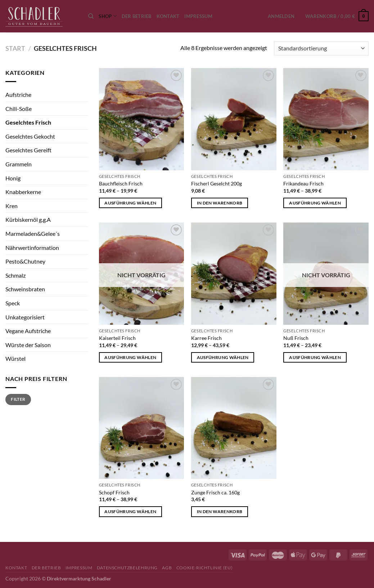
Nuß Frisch (296, 338)
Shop (107, 16)
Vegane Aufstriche (28, 331)
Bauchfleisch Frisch (121, 183)
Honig (13, 178)
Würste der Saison (28, 345)
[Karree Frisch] (234, 274)
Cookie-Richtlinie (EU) (204, 568)
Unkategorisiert (25, 317)
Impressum (198, 16)
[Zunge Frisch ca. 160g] (234, 428)
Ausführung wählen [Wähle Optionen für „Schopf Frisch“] (130, 511)
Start (15, 48)
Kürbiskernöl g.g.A (28, 219)
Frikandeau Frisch (303, 183)
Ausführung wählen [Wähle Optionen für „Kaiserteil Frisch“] (130, 357)
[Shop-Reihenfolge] (321, 48)
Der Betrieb (137, 16)
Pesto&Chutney (25, 261)
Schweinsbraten (25, 289)
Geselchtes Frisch (28, 122)
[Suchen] (91, 16)
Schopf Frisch (114, 492)
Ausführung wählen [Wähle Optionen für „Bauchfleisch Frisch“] (130, 203)
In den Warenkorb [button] (220, 203)
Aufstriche (18, 95)
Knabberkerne (23, 192)
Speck (13, 303)
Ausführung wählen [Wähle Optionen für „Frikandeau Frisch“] (315, 203)
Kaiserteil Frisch (117, 338)
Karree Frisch (206, 338)
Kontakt (168, 16)
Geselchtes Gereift (28, 150)
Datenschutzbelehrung (127, 568)
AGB (167, 568)
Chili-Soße (19, 109)
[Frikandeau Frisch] (326, 119)
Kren (12, 206)
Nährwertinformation (32, 248)
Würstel (15, 358)
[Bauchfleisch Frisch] (142, 119)
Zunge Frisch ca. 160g (215, 492)
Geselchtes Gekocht (30, 136)
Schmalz (15, 275)
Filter (18, 399)
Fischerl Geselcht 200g (217, 183)
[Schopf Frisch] (142, 428)
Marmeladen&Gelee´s (33, 234)
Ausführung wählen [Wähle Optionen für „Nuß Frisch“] (315, 357)
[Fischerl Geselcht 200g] (234, 119)
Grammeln (19, 164)
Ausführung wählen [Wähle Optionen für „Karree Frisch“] (223, 357)
